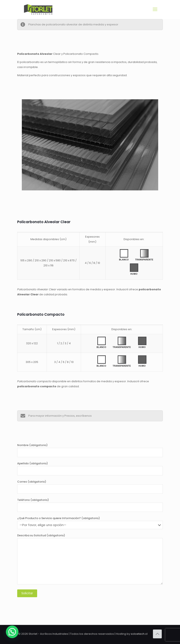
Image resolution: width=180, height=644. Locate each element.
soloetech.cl (139, 634)
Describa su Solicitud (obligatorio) (90, 559)
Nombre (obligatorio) (90, 450)
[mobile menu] (155, 9)
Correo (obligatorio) (90, 487)
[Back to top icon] (157, 634)
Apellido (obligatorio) (90, 468)
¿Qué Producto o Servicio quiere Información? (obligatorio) (90, 523)
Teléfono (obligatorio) (90, 505)
